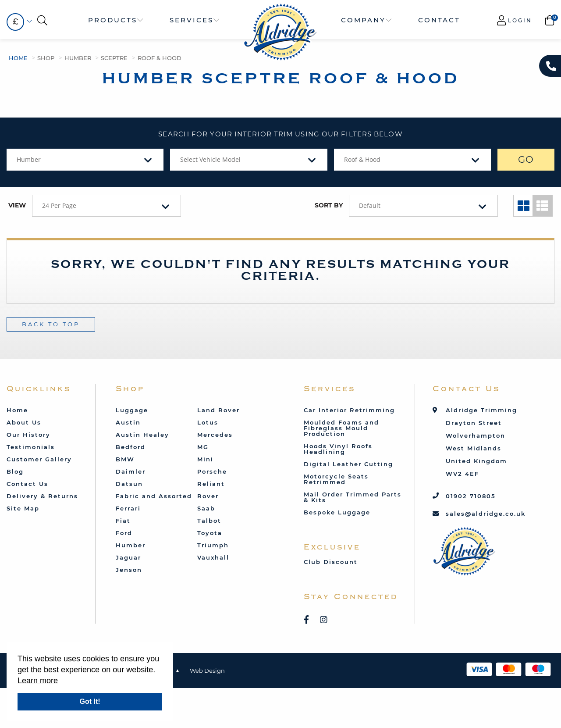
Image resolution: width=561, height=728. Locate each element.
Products (113, 20)
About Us (24, 422)
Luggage (132, 410)
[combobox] (15, 22)
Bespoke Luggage (337, 512)
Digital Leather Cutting (348, 464)
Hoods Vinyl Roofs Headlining (338, 449)
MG (203, 447)
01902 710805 (471, 496)
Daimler (131, 471)
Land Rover (218, 410)
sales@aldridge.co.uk (486, 514)
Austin (128, 422)
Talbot (209, 521)
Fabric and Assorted (154, 496)
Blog (15, 471)
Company (363, 20)
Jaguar (128, 557)
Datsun (129, 484)
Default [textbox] (370, 205)
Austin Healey (142, 435)
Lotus (208, 422)
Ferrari (128, 508)
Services (192, 20)
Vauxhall (213, 557)
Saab (206, 508)
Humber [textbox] (29, 159)
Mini (205, 459)
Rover (208, 496)
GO (526, 159)
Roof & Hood (160, 58)
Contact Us (27, 484)
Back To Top (51, 324)
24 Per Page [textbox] (59, 205)
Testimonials (31, 447)
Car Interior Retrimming (349, 410)
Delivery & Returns (42, 496)
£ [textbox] (15, 22)
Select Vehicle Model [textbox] (210, 159)
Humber (78, 58)
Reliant (211, 484)
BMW (125, 459)
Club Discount (331, 562)
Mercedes (215, 435)
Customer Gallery (39, 459)
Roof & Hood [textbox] (362, 159)
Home (18, 58)
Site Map (23, 508)
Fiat (123, 521)
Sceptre (114, 58)
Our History (28, 435)
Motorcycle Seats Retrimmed (336, 479)
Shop (46, 58)
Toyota (210, 533)
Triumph (213, 545)
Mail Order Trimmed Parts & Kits (353, 497)
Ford (124, 533)
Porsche (212, 471)
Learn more (38, 681)
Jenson (129, 570)
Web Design (207, 671)
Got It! (90, 701)
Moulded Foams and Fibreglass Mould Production (341, 428)
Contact (439, 20)
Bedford (131, 447)
